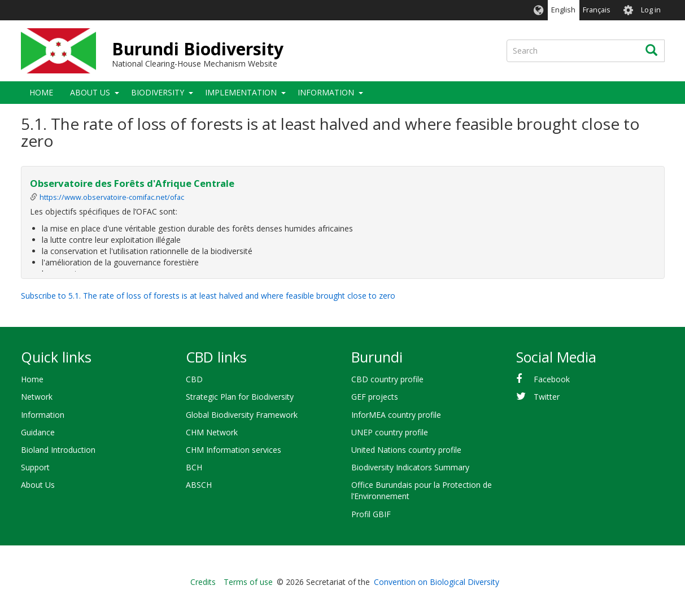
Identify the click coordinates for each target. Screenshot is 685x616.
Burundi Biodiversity (198, 49)
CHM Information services (234, 450)
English (563, 10)
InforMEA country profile (396, 415)
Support (35, 467)
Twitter (547, 397)
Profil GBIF (371, 514)
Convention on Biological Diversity (437, 582)
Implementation (241, 92)
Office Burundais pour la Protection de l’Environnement (422, 490)
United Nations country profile (406, 450)
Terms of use (248, 582)
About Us (90, 92)
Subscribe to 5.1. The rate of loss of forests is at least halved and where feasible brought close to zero (208, 296)
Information (326, 92)
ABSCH (199, 485)
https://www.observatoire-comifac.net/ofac (112, 197)
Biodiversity (158, 92)
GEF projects (375, 397)
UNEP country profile (390, 432)
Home (41, 92)
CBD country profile (387, 379)
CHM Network (212, 432)
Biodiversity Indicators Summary (410, 467)
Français (597, 10)
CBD (194, 379)
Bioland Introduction (58, 450)
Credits (203, 582)
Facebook (552, 379)
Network (37, 397)
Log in (651, 10)
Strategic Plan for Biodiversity (240, 397)
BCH (194, 467)
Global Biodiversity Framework (242, 415)
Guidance (38, 432)
